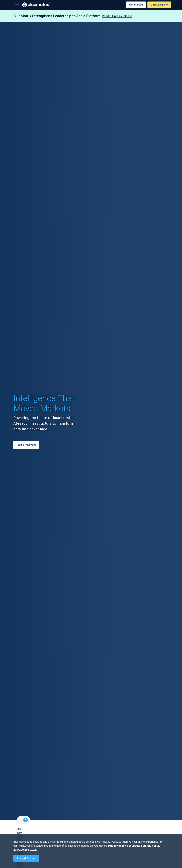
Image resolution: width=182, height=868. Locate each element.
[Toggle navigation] (17, 5)
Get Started (136, 5)
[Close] (26, 858)
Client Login (158, 5)
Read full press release (117, 16)
